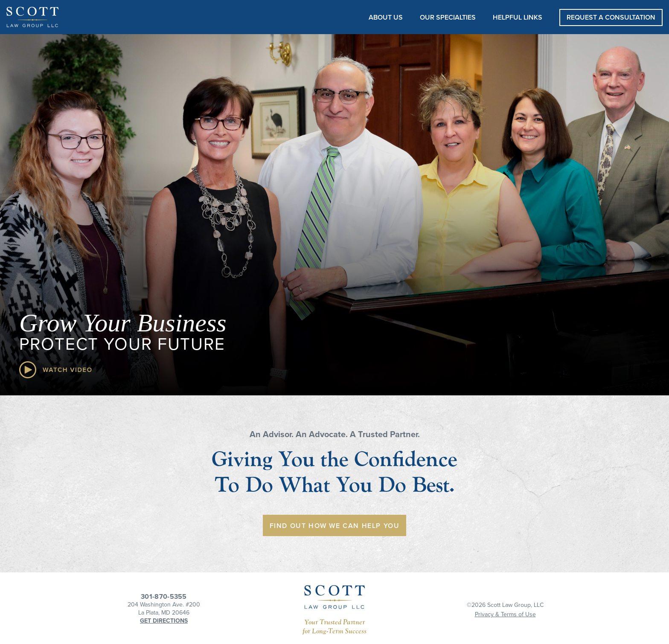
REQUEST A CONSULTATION (611, 17)
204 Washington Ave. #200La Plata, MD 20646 (164, 608)
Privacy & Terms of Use (505, 614)
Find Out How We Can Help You (335, 526)
